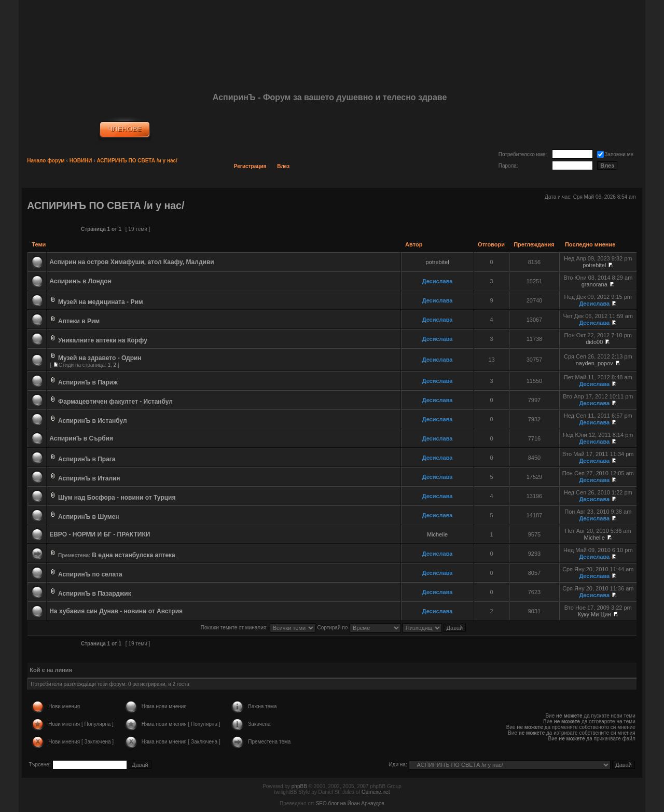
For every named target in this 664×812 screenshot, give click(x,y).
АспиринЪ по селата (90, 574)
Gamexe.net (376, 792)
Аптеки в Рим (79, 321)
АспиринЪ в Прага (87, 459)
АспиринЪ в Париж (88, 382)
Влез (283, 166)
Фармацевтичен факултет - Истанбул (115, 402)
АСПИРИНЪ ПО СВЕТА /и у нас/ (137, 161)
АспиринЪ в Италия (89, 478)
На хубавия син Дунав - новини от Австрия (116, 611)
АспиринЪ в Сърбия (81, 438)
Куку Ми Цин (594, 614)
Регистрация (250, 166)
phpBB (299, 786)
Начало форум (46, 161)
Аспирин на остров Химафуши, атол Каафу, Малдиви (132, 262)
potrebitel (437, 262)
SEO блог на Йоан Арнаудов (350, 803)
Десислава (438, 281)
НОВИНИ (81, 161)
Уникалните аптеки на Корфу (103, 340)
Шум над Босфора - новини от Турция (117, 498)
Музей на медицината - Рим (101, 302)
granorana (594, 284)
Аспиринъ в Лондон (80, 281)
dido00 (594, 342)
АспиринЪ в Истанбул (93, 421)
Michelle (437, 534)
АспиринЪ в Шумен (89, 517)
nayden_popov (594, 363)
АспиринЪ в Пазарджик (95, 594)
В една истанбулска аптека (133, 555)
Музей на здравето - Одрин (100, 358)
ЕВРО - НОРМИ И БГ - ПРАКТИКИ (100, 534)
